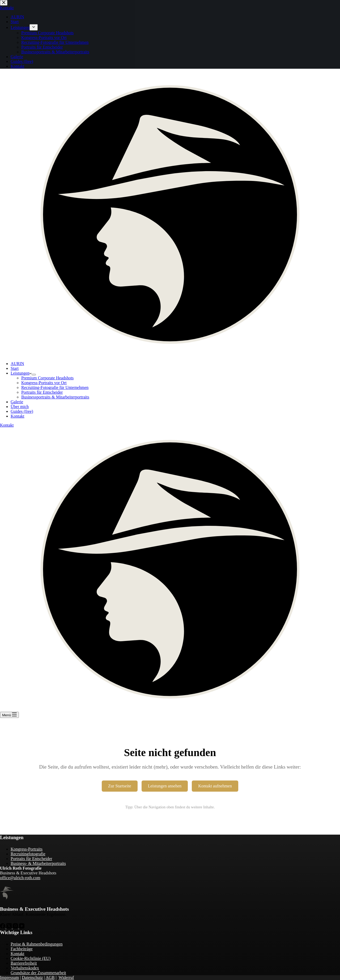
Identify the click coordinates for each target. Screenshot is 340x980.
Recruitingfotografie (28, 854)
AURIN (17, 364)
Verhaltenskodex (25, 968)
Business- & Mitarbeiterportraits (38, 863)
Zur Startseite (120, 786)
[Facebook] (3, 927)
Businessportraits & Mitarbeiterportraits (55, 397)
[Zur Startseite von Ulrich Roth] (7, 893)
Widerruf (66, 977)
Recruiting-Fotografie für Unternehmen (55, 387)
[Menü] (9, 715)
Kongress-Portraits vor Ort (44, 383)
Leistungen (21, 373)
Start (15, 368)
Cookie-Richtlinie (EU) (31, 958)
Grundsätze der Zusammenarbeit (38, 973)
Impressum (9, 977)
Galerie (17, 402)
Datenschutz (32, 977)
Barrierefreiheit (24, 963)
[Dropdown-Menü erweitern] (34, 375)
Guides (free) (22, 411)
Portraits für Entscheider (42, 392)
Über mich (20, 407)
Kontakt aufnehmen (215, 786)
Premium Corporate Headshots (47, 378)
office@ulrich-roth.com (20, 878)
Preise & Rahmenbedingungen (37, 944)
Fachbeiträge (22, 949)
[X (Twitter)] (10, 927)
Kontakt (18, 416)
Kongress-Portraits (27, 849)
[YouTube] (22, 927)
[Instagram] (16, 927)
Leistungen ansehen (165, 786)
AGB (50, 977)
